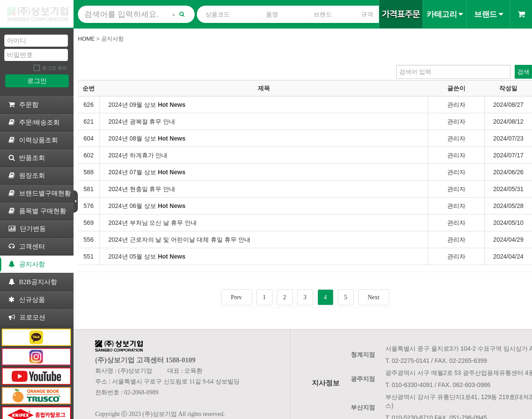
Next (373, 297)
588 (88, 172)
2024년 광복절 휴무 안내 (142, 122)
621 (88, 122)
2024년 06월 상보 (147, 206)
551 (88, 256)
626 (88, 105)
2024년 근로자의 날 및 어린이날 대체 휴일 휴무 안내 (179, 240)
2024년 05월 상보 (147, 256)
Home (86, 39)
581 (88, 189)
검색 (523, 72)
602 (88, 155)
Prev (237, 297)
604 (88, 138)
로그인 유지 (54, 68)
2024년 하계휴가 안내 (138, 155)
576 (88, 206)
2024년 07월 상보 (147, 172)
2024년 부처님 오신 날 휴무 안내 (153, 223)
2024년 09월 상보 (147, 105)
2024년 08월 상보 (147, 138)
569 (88, 223)
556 (88, 240)
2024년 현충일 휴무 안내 (142, 189)
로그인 (37, 81)
